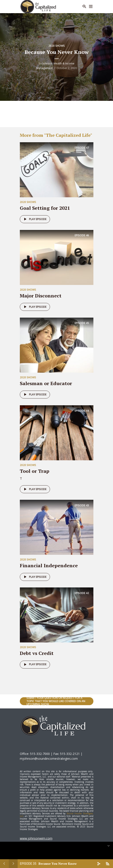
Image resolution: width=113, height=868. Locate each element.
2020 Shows (57, 46)
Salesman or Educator (46, 383)
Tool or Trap (35, 471)
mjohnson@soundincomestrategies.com (49, 759)
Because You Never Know (58, 864)
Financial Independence (49, 565)
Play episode (34, 219)
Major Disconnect (41, 296)
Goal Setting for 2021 (45, 208)
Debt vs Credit (37, 653)
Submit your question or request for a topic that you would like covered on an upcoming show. (56, 701)
